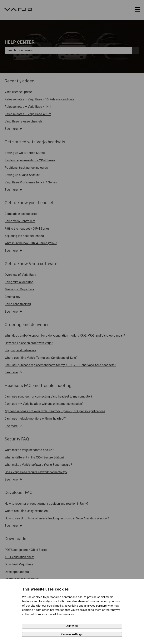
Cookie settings (72, 634)
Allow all (72, 626)
